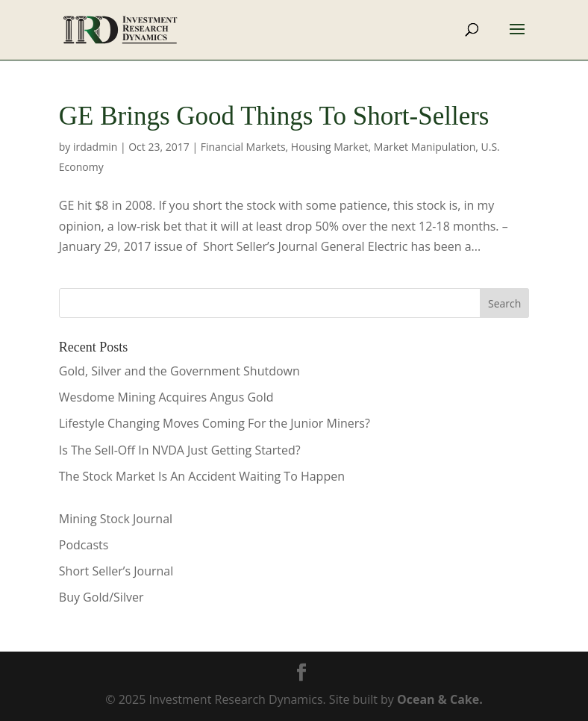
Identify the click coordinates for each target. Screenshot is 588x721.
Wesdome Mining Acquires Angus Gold (166, 397)
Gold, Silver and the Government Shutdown (179, 371)
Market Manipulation (425, 147)
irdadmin (95, 147)
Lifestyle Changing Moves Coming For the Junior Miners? (215, 423)
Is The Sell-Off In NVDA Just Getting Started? (180, 450)
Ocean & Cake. (440, 699)
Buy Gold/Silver (101, 597)
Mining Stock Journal (116, 519)
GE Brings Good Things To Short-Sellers (274, 116)
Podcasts (84, 545)
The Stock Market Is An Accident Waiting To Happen (202, 476)
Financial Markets (243, 147)
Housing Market (330, 147)
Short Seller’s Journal (116, 571)
